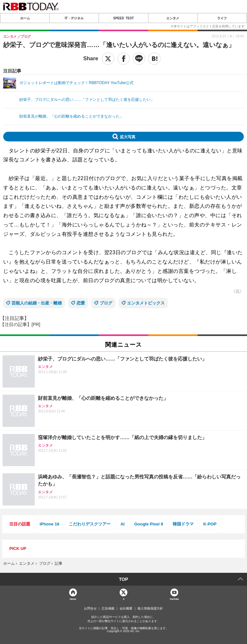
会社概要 (126, 609)
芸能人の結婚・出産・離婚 (37, 303)
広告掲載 (108, 609)
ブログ (106, 303)
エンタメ (173, 18)
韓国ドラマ (183, 524)
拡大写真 (128, 137)
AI (122, 524)
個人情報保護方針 (150, 609)
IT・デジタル (74, 18)
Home (73, 599)
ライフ (222, 18)
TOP (124, 579)
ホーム (25, 18)
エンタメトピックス (146, 303)
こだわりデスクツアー (90, 524)
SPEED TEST (123, 18)
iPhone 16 (49, 524)
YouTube (174, 599)
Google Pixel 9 (149, 524)
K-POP (210, 524)
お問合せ (90, 609)
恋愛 (81, 303)
